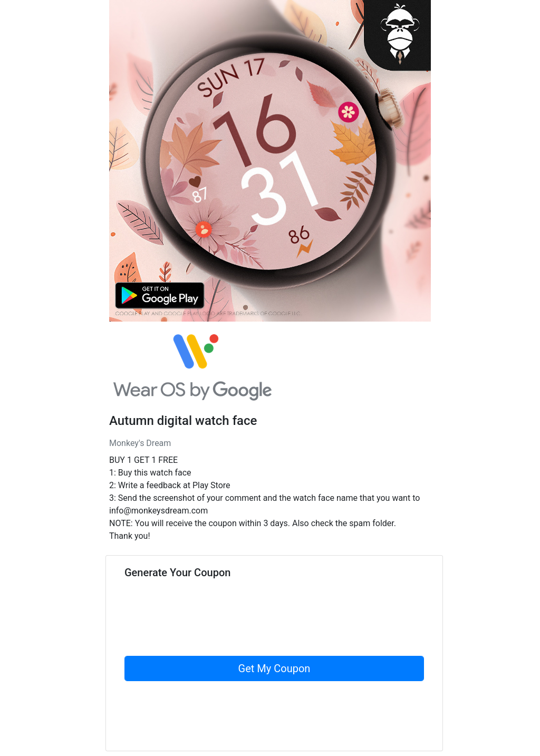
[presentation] (205, 635)
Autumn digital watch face (183, 421)
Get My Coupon (274, 668)
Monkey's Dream (140, 443)
